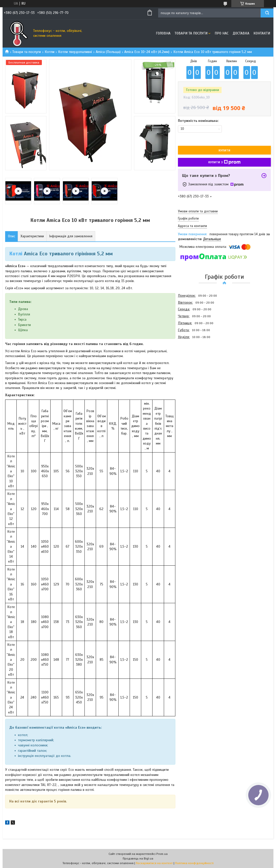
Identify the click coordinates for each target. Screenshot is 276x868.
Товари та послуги (191, 33)
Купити (224, 150)
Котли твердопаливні (75, 52)
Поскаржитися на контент (154, 863)
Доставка (241, 33)
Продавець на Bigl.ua (138, 858)
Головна (163, 33)
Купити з (224, 162)
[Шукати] (267, 13)
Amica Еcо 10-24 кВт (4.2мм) (147, 52)
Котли (50, 52)
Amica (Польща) (108, 52)
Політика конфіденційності (194, 863)
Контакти (262, 33)
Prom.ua (162, 854)
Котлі (16, 254)
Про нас (222, 33)
